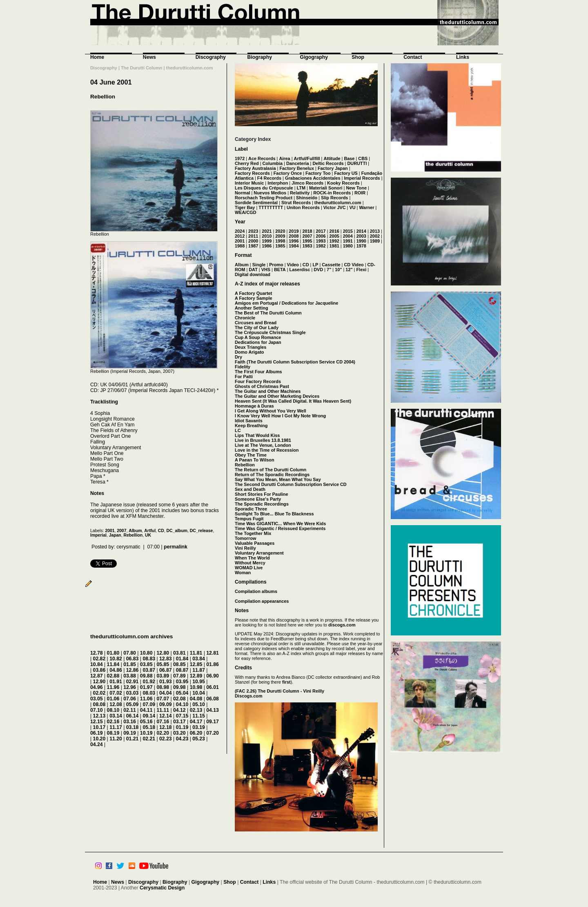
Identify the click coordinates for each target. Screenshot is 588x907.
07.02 (116, 693)
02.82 (99, 659)
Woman (243, 573)
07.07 (163, 699)
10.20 (99, 739)
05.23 (199, 739)
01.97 (146, 687)
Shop (358, 57)
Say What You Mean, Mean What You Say (278, 479)
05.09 (133, 704)
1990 (361, 241)
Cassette (331, 265)
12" (349, 270)
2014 (361, 231)
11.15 (199, 716)
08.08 (99, 704)
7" (329, 270)
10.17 (99, 727)
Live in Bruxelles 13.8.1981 (263, 440)
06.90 (213, 676)
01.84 (182, 659)
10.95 (199, 682)
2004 (348, 236)
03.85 (146, 664)
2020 (280, 231)
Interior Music (249, 183)
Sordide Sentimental (256, 203)
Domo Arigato (249, 352)
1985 (280, 246)
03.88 (130, 676)
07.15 (182, 716)
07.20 (213, 733)
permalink (176, 547)
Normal (242, 193)
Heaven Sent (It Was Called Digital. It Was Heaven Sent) (293, 401)
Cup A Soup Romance (258, 337)
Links (463, 57)
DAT (253, 270)
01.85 (130, 664)
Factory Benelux (297, 168)
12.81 (213, 653)
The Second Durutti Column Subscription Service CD (291, 484)
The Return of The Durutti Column (271, 470)
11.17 (116, 727)
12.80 (163, 653)
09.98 (179, 687)
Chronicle (245, 318)
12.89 (196, 676)
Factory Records (252, 173)
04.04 (166, 693)
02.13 (196, 710)
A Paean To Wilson (255, 460)
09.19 (130, 733)
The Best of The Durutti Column (268, 313)
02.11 (130, 710)
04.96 (97, 687)
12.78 (97, 653)
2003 (361, 236)
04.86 (116, 670)
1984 (294, 246)
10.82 (116, 659)
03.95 (182, 682)
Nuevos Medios (270, 193)
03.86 (99, 670)
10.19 (146, 733)
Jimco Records (307, 183)
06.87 (166, 670)
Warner (366, 207)
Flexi (361, 270)
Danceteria (298, 163)
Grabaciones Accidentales (313, 178)
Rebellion (103, 97)
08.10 (113, 710)
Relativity (300, 193)
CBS (363, 158)
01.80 (113, 653)
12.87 (97, 676)
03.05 (97, 699)
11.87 (199, 670)
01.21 (133, 739)
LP (315, 265)
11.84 (113, 664)
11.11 (163, 710)
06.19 (97, 733)
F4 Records (269, 178)
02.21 (149, 739)
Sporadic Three (251, 509)
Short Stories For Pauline (262, 494)
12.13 (99, 716)
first (286, 682)
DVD (318, 270)
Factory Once (288, 173)
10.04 (199, 693)
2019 (294, 231)
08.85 (179, 664)
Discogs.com (249, 696)
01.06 (113, 699)
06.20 (196, 733)
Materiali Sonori (326, 188)
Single (259, 265)
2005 (334, 236)
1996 (294, 241)
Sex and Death (250, 489)
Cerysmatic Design (162, 888)
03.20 (179, 733)
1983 (307, 246)
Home (97, 57)
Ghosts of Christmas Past (262, 386)
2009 (280, 236)
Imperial (98, 535)
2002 (375, 236)
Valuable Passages (255, 543)
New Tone (356, 188)
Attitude (332, 158)
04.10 (182, 704)
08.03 (149, 693)
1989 (375, 241)
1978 (361, 246)
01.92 (149, 682)
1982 (321, 246)
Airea (284, 158)
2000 (253, 241)
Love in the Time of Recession (267, 450)
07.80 (130, 653)
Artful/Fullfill (307, 158)
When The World (252, 558)
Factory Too (318, 173)
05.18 (149, 727)
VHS (266, 270)
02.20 (163, 733)
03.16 (130, 722)
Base (349, 158)
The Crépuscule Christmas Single (270, 332)
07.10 (97, 710)
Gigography (314, 57)
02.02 (99, 693)
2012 (240, 236)
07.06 (130, 699)
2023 (253, 231)
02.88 (113, 676)
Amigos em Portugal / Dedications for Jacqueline (286, 303)
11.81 (196, 653)
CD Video (354, 265)
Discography (211, 57)
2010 (267, 236)
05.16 (146, 722)
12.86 (133, 670)
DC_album (177, 531)
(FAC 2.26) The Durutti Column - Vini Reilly (280, 691)
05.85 (163, 664)
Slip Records (334, 198)
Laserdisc (300, 270)
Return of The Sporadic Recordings (272, 475)
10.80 (146, 653)
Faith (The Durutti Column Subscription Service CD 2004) (295, 362)
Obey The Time (251, 455)
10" (338, 270)
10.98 (196, 687)
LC (238, 430)
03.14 (116, 716)
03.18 (133, 727)
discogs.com (342, 625)
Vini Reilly (245, 548)
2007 (121, 531)
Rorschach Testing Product (264, 198)
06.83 (133, 659)
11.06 (146, 699)
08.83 (149, 659)
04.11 (146, 710)
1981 (334, 246)
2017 (321, 231)
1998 (280, 241)
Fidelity (243, 367)
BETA (280, 270)
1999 (267, 241)
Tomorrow (245, 538)
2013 (375, 231)
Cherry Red (247, 163)
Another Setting (252, 308)
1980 (348, 246)
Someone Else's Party (258, 499)
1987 (253, 246)
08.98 (163, 687)
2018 (307, 231)
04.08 (196, 699)
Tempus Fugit (249, 519)
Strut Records (296, 203)
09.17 (213, 722)
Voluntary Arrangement (259, 553)
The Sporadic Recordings (262, 504)
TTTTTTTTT (271, 207)
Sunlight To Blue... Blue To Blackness (274, 514)
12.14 (166, 716)
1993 (321, 241)
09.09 (166, 704)
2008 (294, 236)
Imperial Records (362, 178)
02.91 (133, 682)
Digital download (253, 274)
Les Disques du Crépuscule (264, 188)
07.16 (163, 722)
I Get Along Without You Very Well (271, 411)
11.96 (113, 687)
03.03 (133, 693)
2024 (240, 231)
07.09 (149, 704)
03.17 (179, 722)
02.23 (166, 739)
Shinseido (307, 198)
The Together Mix (253, 533)
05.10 (199, 704)
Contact (413, 57)
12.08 (116, 704)
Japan (115, 535)
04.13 (213, 710)
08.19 (113, 733)
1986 (267, 246)
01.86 (213, 664)
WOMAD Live (249, 568)
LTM (301, 188)
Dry (238, 357)
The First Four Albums (258, 372)
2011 (253, 236)
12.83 (166, 659)
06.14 (133, 716)
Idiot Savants (249, 421)
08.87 (182, 670)
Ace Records (262, 158)
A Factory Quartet (253, 293)
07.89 (179, 676)
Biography (260, 57)
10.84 (97, 664)
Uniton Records (303, 207)
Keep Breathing (251, 426)
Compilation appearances (262, 601)
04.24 (97, 744)
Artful (150, 531)
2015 (348, 231)
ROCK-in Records (332, 193)
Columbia (273, 163)
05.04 (182, 693)
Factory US (346, 173)
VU (352, 207)
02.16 (113, 722)
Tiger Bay (245, 207)
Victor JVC (335, 207)
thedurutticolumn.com (338, 203)
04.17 (196, 722)
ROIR (360, 193)
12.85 (196, 664)
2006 (321, 236)
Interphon (278, 183)
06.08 (213, 699)
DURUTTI (357, 163)
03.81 (179, 653)
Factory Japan (333, 168)
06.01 (213, 687)
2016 (334, 231)
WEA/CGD (246, 212)
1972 (240, 158)
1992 (334, 241)
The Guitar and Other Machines (268, 391)
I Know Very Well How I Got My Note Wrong (280, 416)
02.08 (179, 699)
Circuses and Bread (256, 323)
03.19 (199, 727)
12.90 (99, 682)
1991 (348, 241)
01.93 (166, 682)
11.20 (116, 739)
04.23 (182, 739)
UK (148, 535)
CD (161, 531)
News (149, 57)
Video (293, 265)
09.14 (149, 716)
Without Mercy (250, 563)
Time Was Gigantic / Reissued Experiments (280, 528)
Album (135, 531)
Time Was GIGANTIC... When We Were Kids (280, 524)
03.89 (163, 676)
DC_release (202, 531)
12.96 (130, 687)
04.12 (179, 710)
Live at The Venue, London (263, 445)
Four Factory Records (258, 381)
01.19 (182, 727)
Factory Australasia (255, 168)
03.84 (199, 659)
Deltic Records (328, 163)
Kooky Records (343, 183)
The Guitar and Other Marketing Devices (277, 396)
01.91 (116, 682)
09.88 (146, 676)
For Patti (244, 377)
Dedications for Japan (258, 342)
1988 (240, 246)
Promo (276, 265)
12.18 (166, 727)
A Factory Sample (253, 298)
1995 (307, 241)
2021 (267, 231)
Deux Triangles (251, 347)
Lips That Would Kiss (257, 435)
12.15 (97, 722)
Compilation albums (256, 591)
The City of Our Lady (257, 328)
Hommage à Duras (254, 406)
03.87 (149, 670)
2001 (110, 531)
